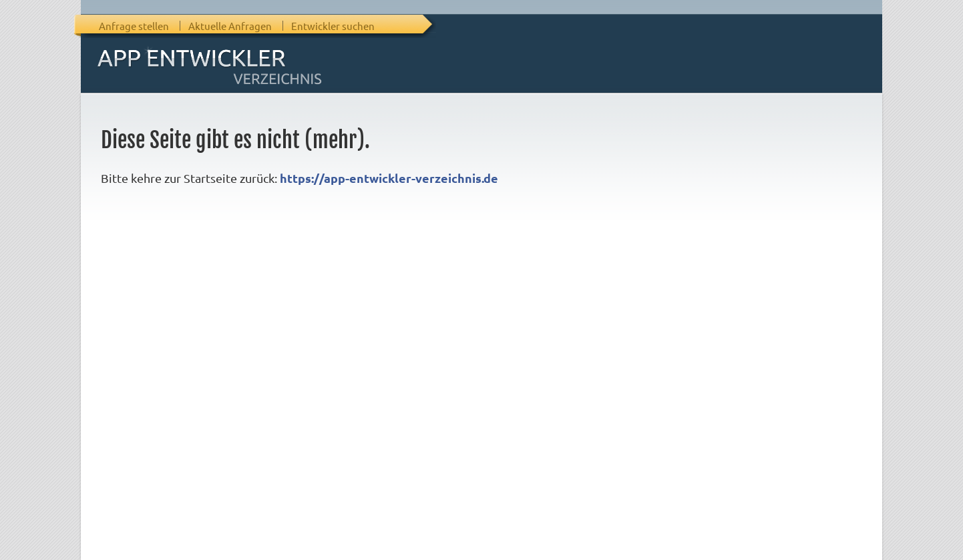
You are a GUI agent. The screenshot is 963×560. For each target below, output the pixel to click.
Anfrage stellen (134, 26)
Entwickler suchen (333, 26)
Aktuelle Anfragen (230, 26)
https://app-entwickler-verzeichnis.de (389, 178)
